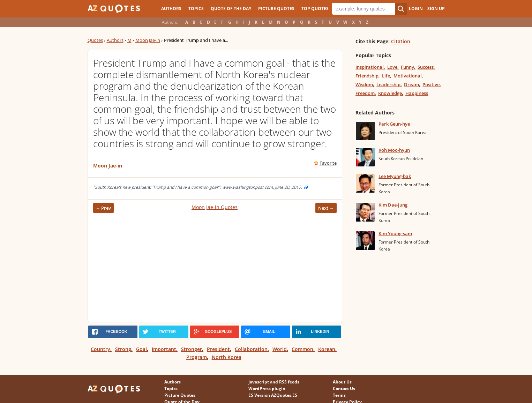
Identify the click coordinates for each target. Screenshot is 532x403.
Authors (171, 9)
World (280, 349)
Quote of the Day (231, 9)
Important (164, 349)
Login (416, 9)
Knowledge (390, 93)
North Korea (227, 357)
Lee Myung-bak (395, 176)
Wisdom (364, 84)
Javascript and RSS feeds (274, 382)
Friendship (367, 76)
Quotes (95, 40)
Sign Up (436, 9)
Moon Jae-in (148, 40)
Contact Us (344, 389)
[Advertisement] (215, 269)
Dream (411, 84)
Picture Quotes (276, 9)
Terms (339, 395)
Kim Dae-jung (393, 205)
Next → (326, 208)
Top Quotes (315, 9)
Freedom (365, 93)
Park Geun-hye (394, 124)
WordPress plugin (267, 389)
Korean (327, 349)
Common (302, 349)
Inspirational (370, 67)
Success (426, 67)
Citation (401, 41)
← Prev (104, 208)
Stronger (192, 349)
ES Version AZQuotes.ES (273, 395)
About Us (342, 382)
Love (392, 67)
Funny (407, 67)
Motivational (408, 76)
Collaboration (251, 349)
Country (100, 349)
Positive (431, 84)
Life (386, 76)
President (218, 349)
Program (197, 357)
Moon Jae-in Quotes (215, 207)
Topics (196, 9)
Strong (123, 349)
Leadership (388, 84)
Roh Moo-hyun (394, 150)
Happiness (417, 93)
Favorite (328, 163)
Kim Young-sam (395, 233)
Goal (141, 349)
